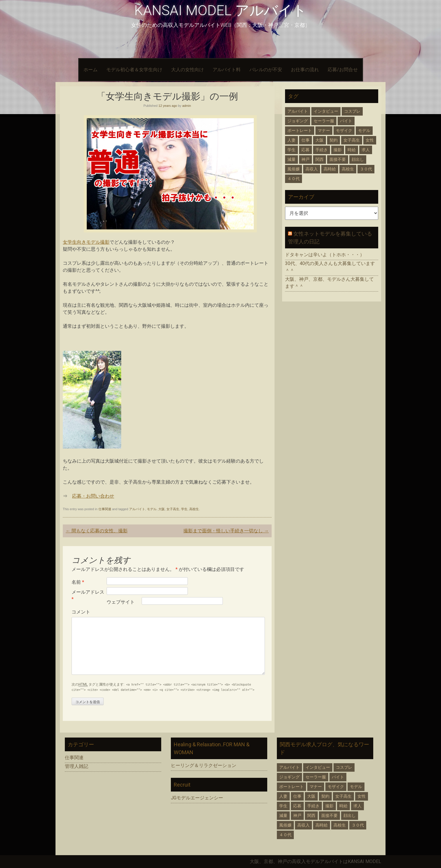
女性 (370, 140)
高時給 (330, 169)
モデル (152, 509)
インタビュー (326, 111)
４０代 (294, 179)
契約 (334, 140)
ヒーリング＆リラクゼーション (204, 765)
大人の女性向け (187, 70)
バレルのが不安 (266, 70)
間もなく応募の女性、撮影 (97, 531)
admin (187, 106)
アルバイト (137, 509)
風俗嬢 (294, 169)
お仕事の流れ (305, 70)
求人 (366, 150)
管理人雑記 (77, 766)
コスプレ (352, 111)
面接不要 (338, 159)
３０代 (366, 169)
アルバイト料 (227, 70)
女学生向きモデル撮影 (86, 242)
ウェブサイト (121, 602)
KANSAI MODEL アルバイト (220, 10)
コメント (81, 612)
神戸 (305, 159)
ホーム (91, 70)
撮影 (338, 150)
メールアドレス (88, 596)
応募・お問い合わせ (93, 496)
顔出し (358, 159)
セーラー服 (324, 121)
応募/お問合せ (343, 70)
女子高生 (173, 509)
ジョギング (298, 121)
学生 (184, 509)
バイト (346, 121)
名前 (78, 582)
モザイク (344, 130)
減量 (291, 159)
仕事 (305, 140)
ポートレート (300, 130)
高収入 (312, 169)
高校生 (194, 509)
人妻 (291, 140)
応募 (305, 150)
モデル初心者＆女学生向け (134, 70)
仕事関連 (105, 509)
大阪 (162, 509)
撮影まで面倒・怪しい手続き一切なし (226, 531)
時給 (352, 150)
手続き (322, 150)
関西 (320, 159)
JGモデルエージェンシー (197, 798)
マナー (324, 130)
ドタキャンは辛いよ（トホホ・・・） (325, 255)
